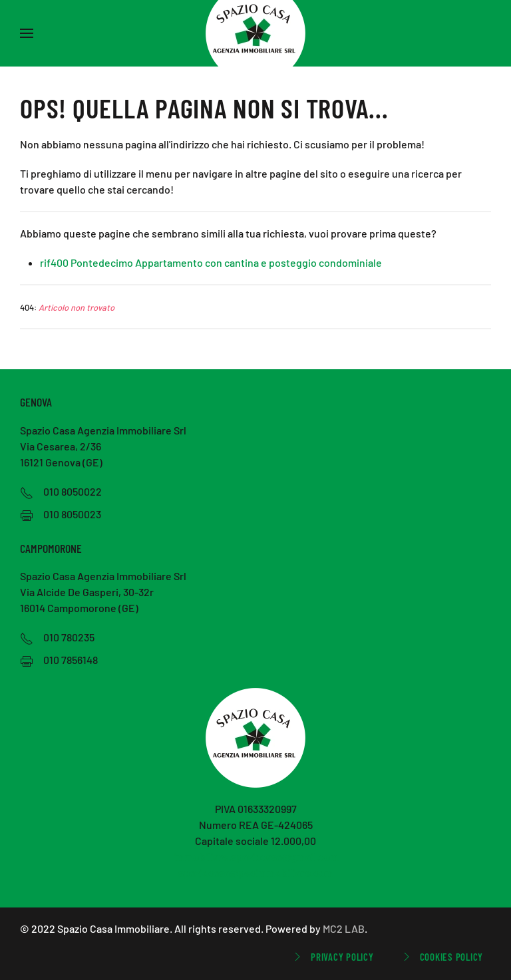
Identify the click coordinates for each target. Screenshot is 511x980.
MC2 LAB (344, 928)
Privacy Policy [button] (332, 957)
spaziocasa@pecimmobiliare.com (256, 873)
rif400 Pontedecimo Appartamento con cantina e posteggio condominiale (211, 262)
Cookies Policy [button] (442, 957)
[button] (27, 33)
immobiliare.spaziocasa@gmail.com (256, 857)
